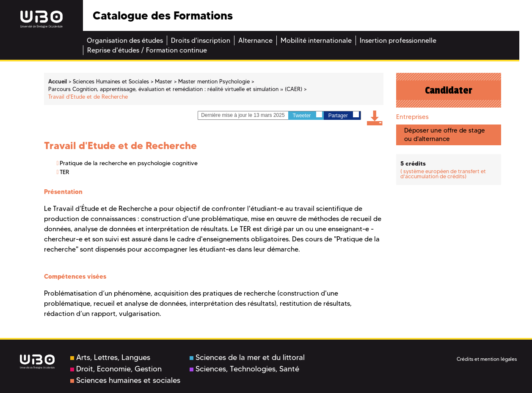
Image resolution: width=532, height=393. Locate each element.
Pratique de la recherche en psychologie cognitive (129, 163)
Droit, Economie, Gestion (116, 369)
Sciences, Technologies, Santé (244, 369)
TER (64, 172)
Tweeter (307, 115)
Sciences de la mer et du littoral (247, 357)
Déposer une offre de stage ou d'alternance (445, 134)
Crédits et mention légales (487, 359)
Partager (344, 115)
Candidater (449, 90)
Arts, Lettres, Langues (110, 357)
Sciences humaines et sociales (125, 380)
